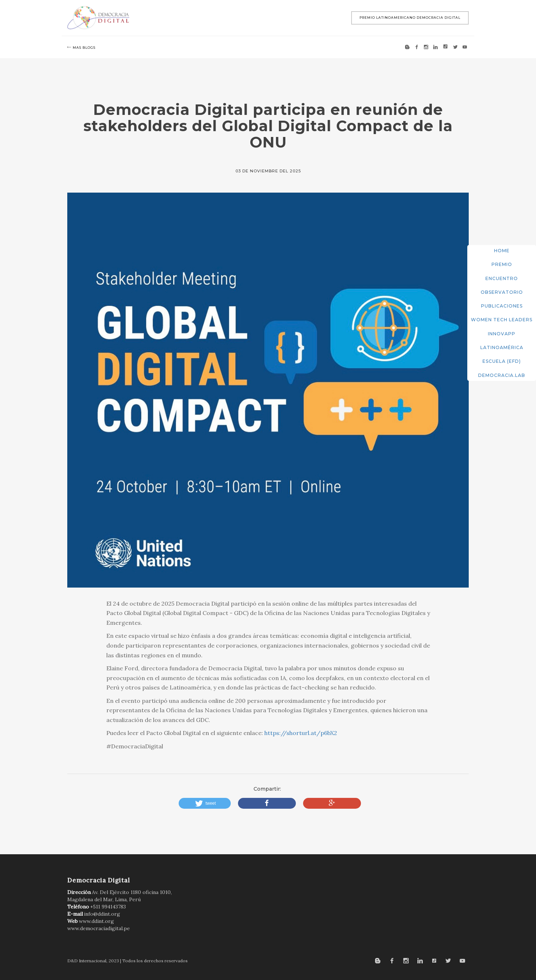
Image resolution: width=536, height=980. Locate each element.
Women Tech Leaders (502, 320)
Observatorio (502, 292)
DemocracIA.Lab (502, 375)
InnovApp (502, 334)
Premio (502, 264)
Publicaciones (502, 306)
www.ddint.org (96, 921)
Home (502, 251)
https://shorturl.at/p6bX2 (301, 733)
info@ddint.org (102, 914)
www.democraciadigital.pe (99, 928)
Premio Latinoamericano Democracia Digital (410, 18)
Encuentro (502, 278)
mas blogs (81, 47)
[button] (205, 803)
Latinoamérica (502, 347)
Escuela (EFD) (502, 361)
